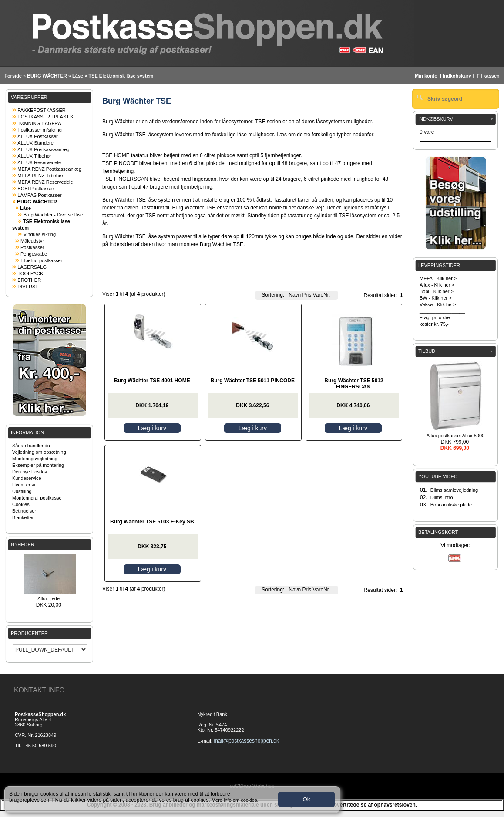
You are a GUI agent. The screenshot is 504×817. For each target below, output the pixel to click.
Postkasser (32, 247)
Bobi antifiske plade (451, 505)
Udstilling (22, 491)
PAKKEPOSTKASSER (41, 110)
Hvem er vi (24, 485)
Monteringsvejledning (35, 459)
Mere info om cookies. (235, 800)
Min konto (426, 76)
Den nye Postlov (30, 472)
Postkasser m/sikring (39, 130)
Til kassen (489, 76)
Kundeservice (27, 478)
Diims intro (442, 497)
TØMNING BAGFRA (39, 123)
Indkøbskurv (457, 76)
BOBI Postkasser (36, 189)
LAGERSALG (32, 267)
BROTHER (29, 280)
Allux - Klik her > (437, 285)
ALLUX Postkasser (37, 136)
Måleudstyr (32, 241)
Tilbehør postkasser (41, 260)
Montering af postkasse (37, 498)
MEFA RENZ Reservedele (45, 182)
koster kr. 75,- (434, 324)
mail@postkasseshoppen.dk (246, 741)
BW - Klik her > (436, 298)
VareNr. (322, 295)
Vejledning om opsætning (39, 452)
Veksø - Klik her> (438, 304)
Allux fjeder (49, 598)
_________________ (442, 311)
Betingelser (24, 511)
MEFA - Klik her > (438, 278)
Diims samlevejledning (454, 490)
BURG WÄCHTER (47, 76)
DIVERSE (28, 287)
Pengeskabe (34, 254)
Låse (78, 76)
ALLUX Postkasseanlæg (43, 149)
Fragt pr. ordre (435, 317)
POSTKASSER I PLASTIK (45, 117)
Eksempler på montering (38, 465)
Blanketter (23, 517)
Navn (295, 295)
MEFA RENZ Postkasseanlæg (49, 169)
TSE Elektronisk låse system (121, 76)
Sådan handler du (31, 446)
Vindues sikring (40, 234)
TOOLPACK (30, 273)
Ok (306, 799)
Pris (307, 295)
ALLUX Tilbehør (34, 156)
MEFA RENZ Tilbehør (40, 176)
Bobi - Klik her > (437, 291)
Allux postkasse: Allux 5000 (455, 436)
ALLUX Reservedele (39, 162)
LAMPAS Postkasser (39, 195)
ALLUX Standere (35, 143)
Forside (13, 76)
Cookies (21, 504)
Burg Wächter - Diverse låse (54, 215)
